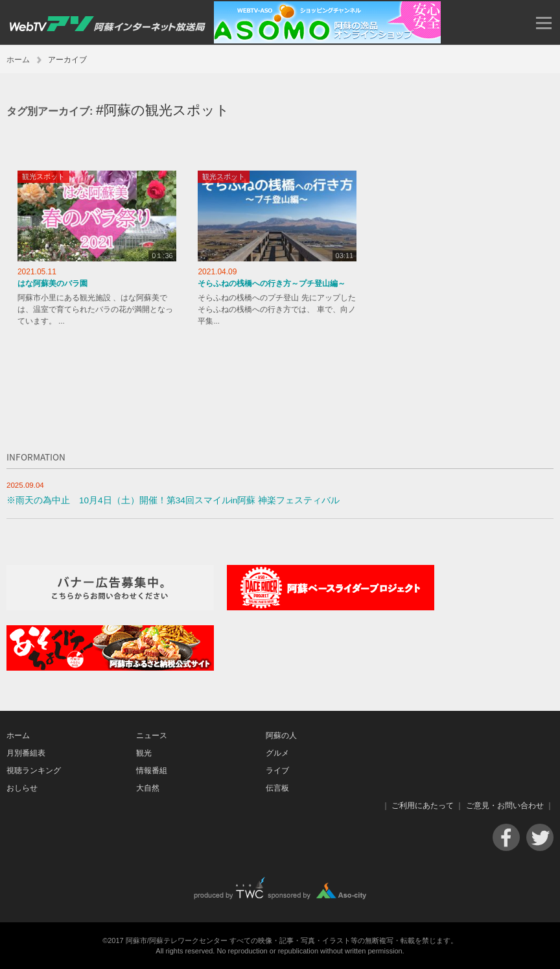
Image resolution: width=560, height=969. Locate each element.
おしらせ (22, 788)
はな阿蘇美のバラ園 (52, 283)
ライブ (277, 771)
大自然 (148, 788)
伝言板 (277, 788)
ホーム (18, 60)
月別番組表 (26, 753)
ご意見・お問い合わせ (505, 806)
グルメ (277, 753)
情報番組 (152, 771)
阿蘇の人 (281, 736)
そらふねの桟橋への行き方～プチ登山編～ (272, 283)
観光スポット (43, 176)
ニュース (152, 736)
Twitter (540, 837)
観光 (144, 753)
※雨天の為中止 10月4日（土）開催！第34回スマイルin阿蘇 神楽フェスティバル (173, 500)
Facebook (506, 837)
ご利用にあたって (423, 806)
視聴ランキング (34, 771)
